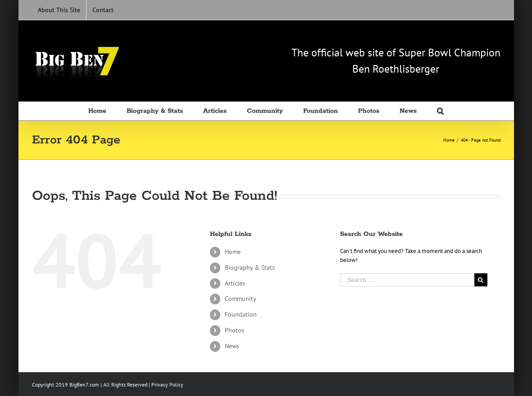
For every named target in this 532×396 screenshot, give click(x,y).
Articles (235, 283)
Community (241, 299)
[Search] (440, 111)
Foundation (241, 314)
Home (233, 252)
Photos (234, 330)
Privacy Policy (167, 384)
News (232, 346)
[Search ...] (407, 280)
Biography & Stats (250, 267)
